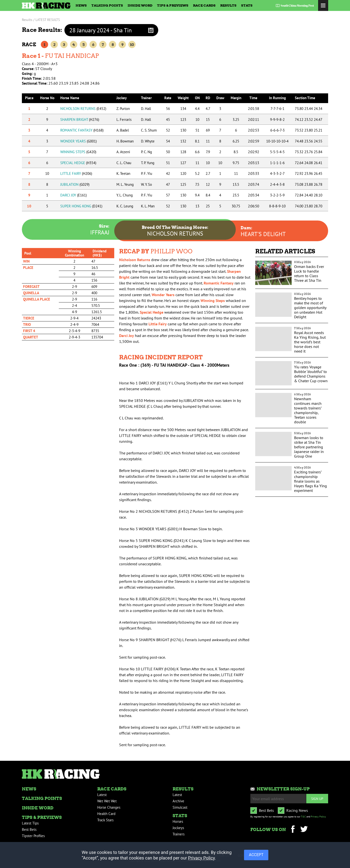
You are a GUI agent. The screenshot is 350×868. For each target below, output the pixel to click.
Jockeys (178, 828)
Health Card (106, 814)
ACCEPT (256, 855)
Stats (247, 5)
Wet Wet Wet (107, 801)
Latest (102, 795)
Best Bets (29, 829)
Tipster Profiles (33, 836)
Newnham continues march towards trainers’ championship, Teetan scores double (308, 410)
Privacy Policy (318, 817)
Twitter (304, 830)
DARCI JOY (74, 195)
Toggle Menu (323, 5)
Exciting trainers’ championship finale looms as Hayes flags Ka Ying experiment (311, 481)
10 (132, 45)
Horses (178, 821)
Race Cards (204, 5)
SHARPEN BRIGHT (80, 120)
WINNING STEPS (78, 152)
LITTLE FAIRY (76, 173)
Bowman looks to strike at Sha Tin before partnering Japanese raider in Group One (309, 447)
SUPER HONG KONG (81, 206)
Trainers (179, 834)
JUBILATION (75, 184)
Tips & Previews (173, 5)
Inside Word (140, 5)
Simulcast (180, 807)
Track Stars (105, 820)
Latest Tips (30, 823)
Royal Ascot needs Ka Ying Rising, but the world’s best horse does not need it (310, 342)
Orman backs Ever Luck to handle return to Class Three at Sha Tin (309, 273)
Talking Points (107, 5)
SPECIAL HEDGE (78, 163)
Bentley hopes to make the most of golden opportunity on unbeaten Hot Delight (310, 308)
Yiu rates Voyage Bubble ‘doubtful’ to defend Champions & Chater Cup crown (311, 374)
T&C (303, 817)
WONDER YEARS (79, 141)
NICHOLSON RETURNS (83, 109)
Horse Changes (109, 807)
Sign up (317, 799)
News (81, 5)
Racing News (297, 810)
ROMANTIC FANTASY (82, 130)
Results (228, 5)
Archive (178, 801)
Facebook (293, 830)
